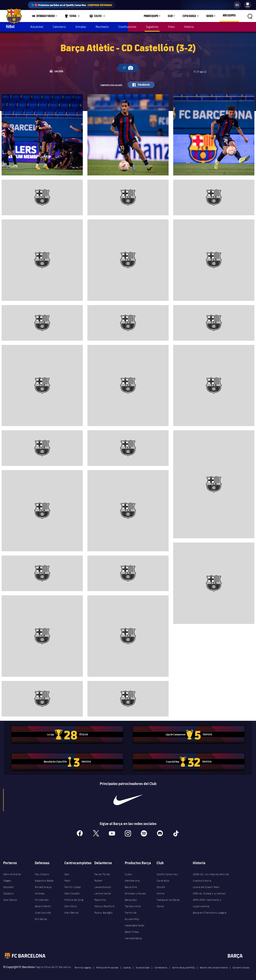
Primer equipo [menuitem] (153, 16)
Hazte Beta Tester (135, 924)
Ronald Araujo (43, 885)
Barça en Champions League (210, 911)
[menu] (248, 5)
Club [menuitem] (172, 16)
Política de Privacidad (107, 966)
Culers (95, 17)
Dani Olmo (71, 904)
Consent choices (241, 966)
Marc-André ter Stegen (12, 876)
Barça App (131, 898)
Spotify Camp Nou (167, 872)
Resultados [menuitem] (102, 27)
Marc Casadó (72, 892)
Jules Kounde (43, 911)
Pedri (67, 879)
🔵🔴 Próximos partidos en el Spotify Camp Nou (72, 5)
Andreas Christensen (42, 895)
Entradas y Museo (135, 892)
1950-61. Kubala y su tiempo (209, 892)
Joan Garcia (10, 898)
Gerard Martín (43, 904)
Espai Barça (190, 16)
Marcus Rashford (104, 904)
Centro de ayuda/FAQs (183, 966)
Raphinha (100, 898)
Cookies (127, 966)
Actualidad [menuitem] (37, 27)
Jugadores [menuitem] (152, 27)
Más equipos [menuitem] (229, 15)
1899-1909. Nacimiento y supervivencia (207, 901)
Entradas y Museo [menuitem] (46, 16)
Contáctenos (161, 966)
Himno (161, 892)
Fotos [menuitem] (171, 27)
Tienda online (133, 904)
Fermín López (72, 885)
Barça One (131, 885)
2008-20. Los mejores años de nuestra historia (211, 876)
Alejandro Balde (44, 879)
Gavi (67, 872)
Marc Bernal (71, 911)
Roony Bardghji (103, 911)
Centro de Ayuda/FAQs (132, 914)
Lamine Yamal (103, 892)
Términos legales (83, 966)
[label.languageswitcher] (237, 5)
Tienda (70, 17)
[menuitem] (248, 4)
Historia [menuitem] (189, 27)
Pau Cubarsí (42, 872)
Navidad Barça (133, 936)
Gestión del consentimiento (214, 966)
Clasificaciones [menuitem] (127, 27)
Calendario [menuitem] (59, 27)
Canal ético (163, 879)
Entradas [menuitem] (81, 27)
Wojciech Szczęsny (8, 888)
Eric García (41, 917)
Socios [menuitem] (210, 16)
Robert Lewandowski (103, 882)
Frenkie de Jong (74, 898)
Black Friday (132, 930)
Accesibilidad (143, 966)
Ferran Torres (102, 872)
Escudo (161, 885)
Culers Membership (132, 876)
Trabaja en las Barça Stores (168, 901)
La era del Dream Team (206, 885)
